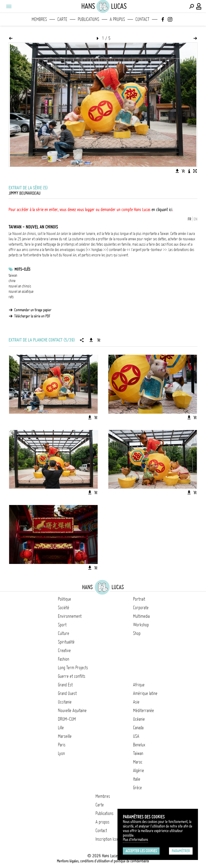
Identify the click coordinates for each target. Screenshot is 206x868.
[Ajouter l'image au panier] (183, 171)
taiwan (13, 275)
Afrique (139, 685)
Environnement (70, 616)
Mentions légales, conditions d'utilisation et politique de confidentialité (103, 861)
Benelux (139, 745)
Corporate (141, 608)
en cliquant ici (162, 209)
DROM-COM (67, 719)
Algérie (139, 770)
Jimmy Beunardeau (25, 193)
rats (11, 297)
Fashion (64, 659)
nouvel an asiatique (21, 291)
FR (190, 219)
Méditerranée (144, 710)
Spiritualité (66, 642)
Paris (62, 745)
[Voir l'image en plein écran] (195, 171)
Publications (89, 19)
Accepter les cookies (141, 851)
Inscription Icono (108, 839)
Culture (64, 633)
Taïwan (138, 753)
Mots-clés (22, 269)
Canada (138, 728)
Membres (39, 19)
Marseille (65, 736)
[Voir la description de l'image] (189, 171)
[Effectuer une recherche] (192, 6)
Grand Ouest (67, 693)
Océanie (139, 719)
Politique (65, 599)
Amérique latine (145, 693)
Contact (142, 19)
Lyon (61, 753)
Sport (62, 625)
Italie (137, 779)
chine (12, 281)
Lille (61, 728)
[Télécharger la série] (91, 340)
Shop (137, 633)
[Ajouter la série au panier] (99, 340)
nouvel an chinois (20, 286)
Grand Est (65, 685)
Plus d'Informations (135, 840)
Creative (64, 650)
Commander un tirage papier (33, 310)
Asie (136, 702)
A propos (117, 19)
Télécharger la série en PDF (32, 316)
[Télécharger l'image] (177, 171)
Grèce (137, 788)
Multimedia (141, 616)
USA (136, 736)
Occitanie (65, 702)
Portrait (139, 599)
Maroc (138, 762)
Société (64, 608)
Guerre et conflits (72, 676)
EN (196, 219)
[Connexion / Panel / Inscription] (199, 6)
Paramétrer (181, 851)
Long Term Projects (73, 668)
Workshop (141, 625)
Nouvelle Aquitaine (72, 710)
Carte (62, 19)
